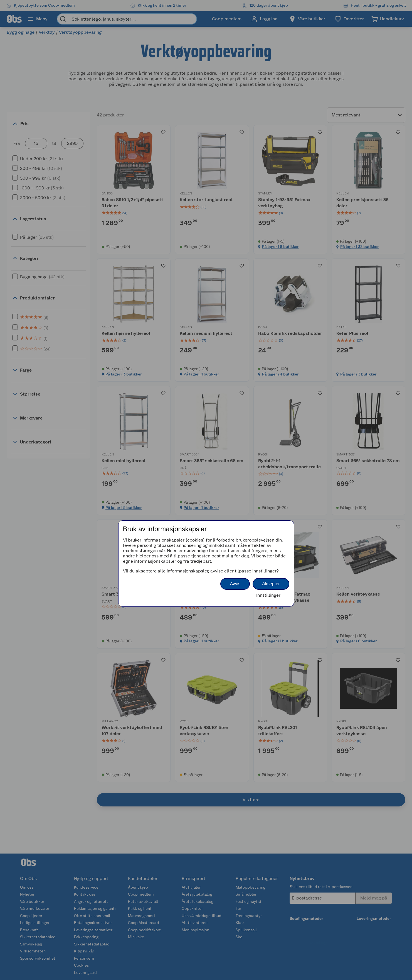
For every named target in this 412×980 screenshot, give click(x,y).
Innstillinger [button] (268, 595)
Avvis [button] (235, 584)
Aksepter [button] (271, 584)
